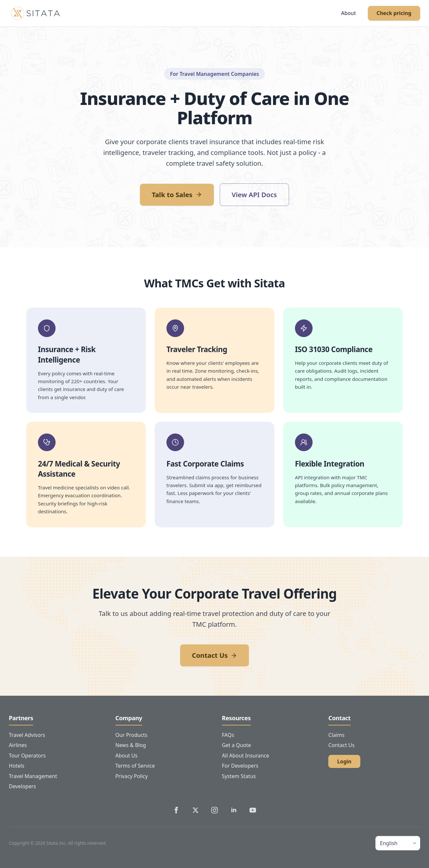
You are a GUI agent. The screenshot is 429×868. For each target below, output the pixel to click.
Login (344, 761)
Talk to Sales (177, 195)
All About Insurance (246, 756)
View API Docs (254, 195)
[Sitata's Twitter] (196, 810)
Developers (22, 786)
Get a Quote (237, 745)
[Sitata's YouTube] (253, 810)
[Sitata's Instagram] (214, 810)
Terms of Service (135, 766)
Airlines (18, 745)
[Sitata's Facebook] (176, 810)
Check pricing (394, 13)
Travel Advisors (27, 735)
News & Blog (131, 745)
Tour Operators (27, 756)
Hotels (17, 766)
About (349, 13)
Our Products (131, 735)
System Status (239, 776)
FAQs (228, 735)
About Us (127, 756)
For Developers (240, 766)
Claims (336, 735)
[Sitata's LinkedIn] (234, 810)
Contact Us (215, 655)
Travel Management (33, 776)
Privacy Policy (132, 776)
